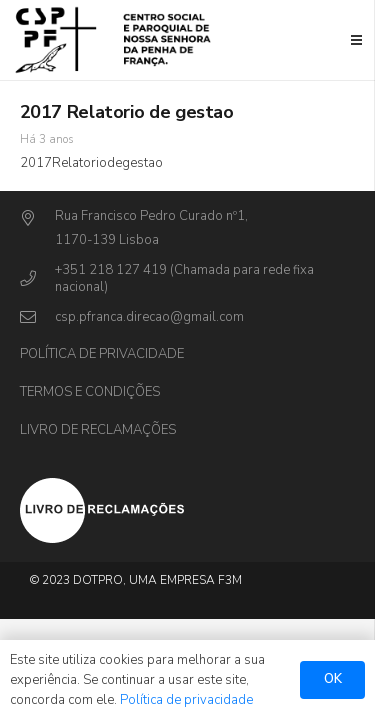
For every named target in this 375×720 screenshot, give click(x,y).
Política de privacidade (102, 354)
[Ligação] (116, 40)
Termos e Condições (90, 392)
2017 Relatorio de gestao (127, 112)
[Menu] (357, 40)
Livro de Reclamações (98, 430)
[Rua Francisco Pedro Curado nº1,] (37, 220)
